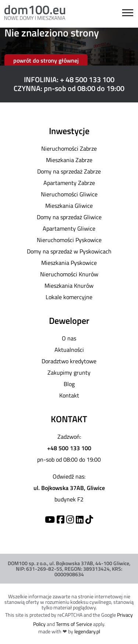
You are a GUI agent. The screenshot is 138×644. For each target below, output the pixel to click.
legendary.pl (87, 631)
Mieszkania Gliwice (69, 206)
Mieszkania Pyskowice (69, 263)
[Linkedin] (80, 519)
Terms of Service (74, 624)
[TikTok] (89, 519)
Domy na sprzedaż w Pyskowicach (69, 251)
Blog (69, 384)
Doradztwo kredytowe (69, 361)
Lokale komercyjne (69, 297)
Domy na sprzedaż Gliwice (69, 217)
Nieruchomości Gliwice (69, 194)
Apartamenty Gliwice (69, 228)
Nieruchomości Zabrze (69, 148)
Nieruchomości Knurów (69, 274)
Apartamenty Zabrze (69, 183)
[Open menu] (128, 13)
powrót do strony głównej (46, 60)
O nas (69, 338)
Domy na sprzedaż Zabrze (69, 171)
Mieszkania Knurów (69, 286)
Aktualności (69, 350)
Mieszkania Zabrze (69, 160)
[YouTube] (50, 519)
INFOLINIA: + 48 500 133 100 (69, 79)
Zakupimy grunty (69, 372)
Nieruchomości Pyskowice (69, 240)
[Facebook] (61, 519)
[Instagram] (70, 519)
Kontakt (69, 395)
